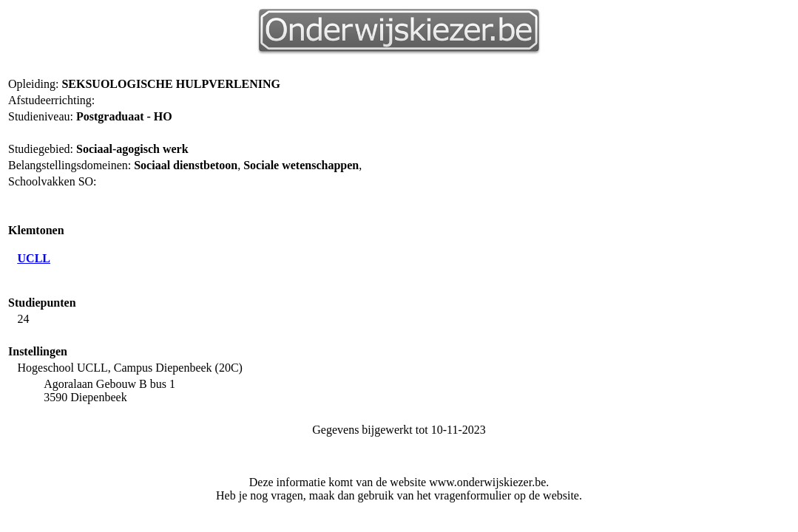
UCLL (34, 258)
